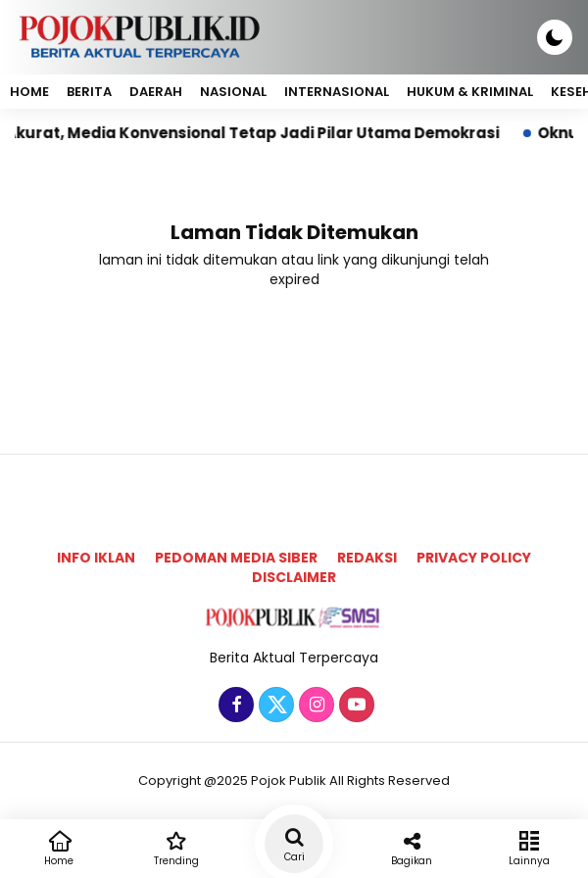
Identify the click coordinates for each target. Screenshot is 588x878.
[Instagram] (314, 706)
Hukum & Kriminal (470, 92)
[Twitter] (274, 706)
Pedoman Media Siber (236, 558)
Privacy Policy (474, 558)
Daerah (156, 92)
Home (29, 92)
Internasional (337, 92)
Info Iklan (96, 558)
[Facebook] (234, 706)
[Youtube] (354, 706)
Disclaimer (294, 577)
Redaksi (367, 558)
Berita (89, 92)
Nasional (233, 92)
